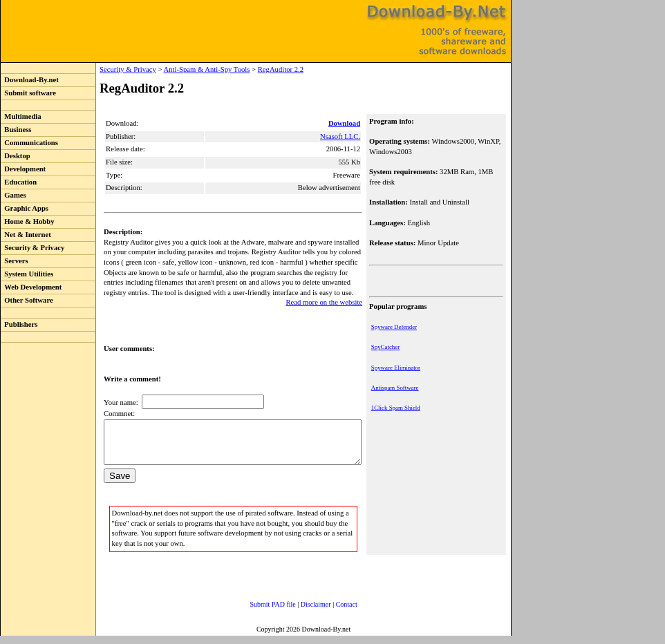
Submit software (28, 93)
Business (16, 130)
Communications (29, 143)
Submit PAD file (259, 613)
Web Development (31, 287)
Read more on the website (325, 302)
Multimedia (21, 116)
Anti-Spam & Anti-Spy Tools (178, 69)
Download (346, 123)
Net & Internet (26, 235)
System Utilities (27, 274)
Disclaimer (302, 613)
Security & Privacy (32, 248)
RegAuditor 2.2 (252, 69)
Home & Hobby (28, 221)
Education (19, 182)
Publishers (19, 324)
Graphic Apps (25, 208)
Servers (15, 261)
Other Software (27, 300)
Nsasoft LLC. (341, 136)
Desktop (16, 156)
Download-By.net (30, 80)
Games (13, 195)
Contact (333, 613)
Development (23, 169)
